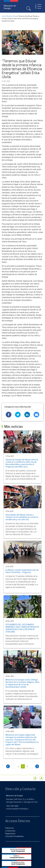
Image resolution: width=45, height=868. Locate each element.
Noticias (9, 16)
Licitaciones (10, 831)
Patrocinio (9, 828)
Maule (15, 16)
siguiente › (37, 766)
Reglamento (10, 834)
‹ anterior (8, 766)
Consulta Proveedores (14, 836)
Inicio (4, 16)
